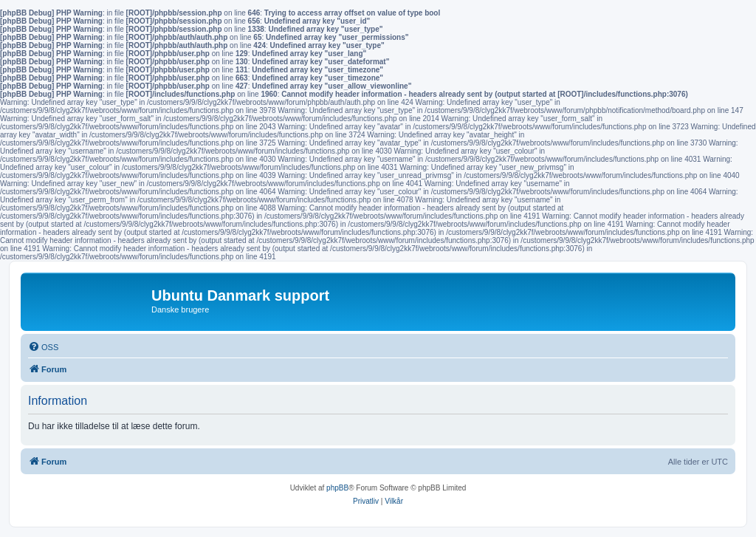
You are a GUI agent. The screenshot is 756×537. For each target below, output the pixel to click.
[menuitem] (43, 347)
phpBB (337, 488)
